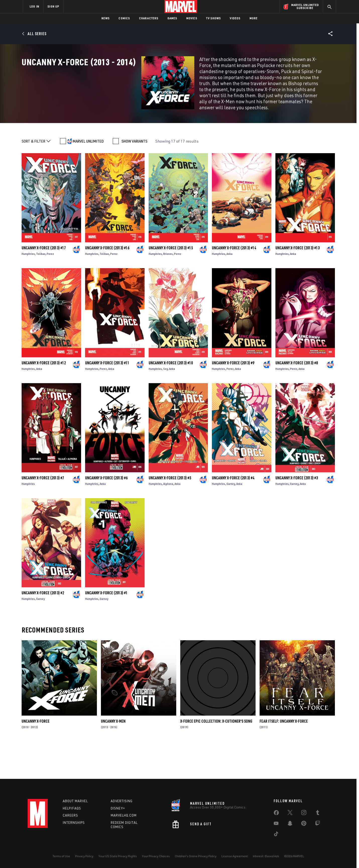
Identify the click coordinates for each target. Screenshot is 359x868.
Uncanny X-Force (36, 755)
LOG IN (34, 6)
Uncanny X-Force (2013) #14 (234, 281)
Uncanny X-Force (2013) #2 (43, 626)
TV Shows (214, 18)
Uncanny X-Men (113, 755)
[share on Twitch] (318, 824)
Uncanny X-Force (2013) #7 (43, 511)
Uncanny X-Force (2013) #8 (297, 396)
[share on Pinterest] (304, 824)
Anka (229, 287)
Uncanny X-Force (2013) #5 (170, 511)
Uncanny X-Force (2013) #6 (106, 511)
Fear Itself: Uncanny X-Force (284, 755)
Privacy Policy (84, 856)
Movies (192, 18)
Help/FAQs (72, 808)
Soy (165, 402)
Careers (70, 815)
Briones (168, 287)
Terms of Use (61, 856)
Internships (74, 823)
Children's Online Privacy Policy (196, 856)
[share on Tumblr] (318, 814)
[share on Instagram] (304, 814)
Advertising (122, 801)
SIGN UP (53, 6)
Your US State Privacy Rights (118, 856)
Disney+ (118, 808)
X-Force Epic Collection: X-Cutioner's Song (216, 755)
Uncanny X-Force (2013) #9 (233, 396)
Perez (50, 287)
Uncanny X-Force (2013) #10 (171, 396)
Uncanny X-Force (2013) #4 (233, 511)
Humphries (28, 287)
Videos (235, 18)
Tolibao (41, 287)
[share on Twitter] (290, 814)
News (106, 18)
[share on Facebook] (276, 814)
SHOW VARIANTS (134, 175)
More (254, 18)
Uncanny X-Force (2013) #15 (171, 281)
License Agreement (235, 856)
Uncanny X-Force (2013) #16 (107, 281)
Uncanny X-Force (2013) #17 (44, 281)
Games (172, 18)
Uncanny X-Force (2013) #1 (106, 626)
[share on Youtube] (276, 824)
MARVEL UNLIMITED (88, 175)
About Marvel (75, 801)
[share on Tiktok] (276, 835)
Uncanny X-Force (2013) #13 (297, 281)
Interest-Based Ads (266, 856)
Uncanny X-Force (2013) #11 (107, 396)
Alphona (168, 517)
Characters (149, 18)
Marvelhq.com (124, 815)
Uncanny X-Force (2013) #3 (297, 511)
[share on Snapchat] (290, 824)
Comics (124, 18)
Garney (231, 517)
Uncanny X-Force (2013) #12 (44, 396)
